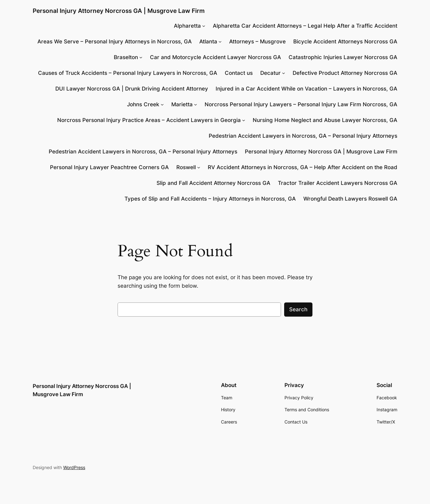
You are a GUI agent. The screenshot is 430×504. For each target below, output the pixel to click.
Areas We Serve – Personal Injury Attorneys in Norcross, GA (115, 42)
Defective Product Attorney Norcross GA (345, 73)
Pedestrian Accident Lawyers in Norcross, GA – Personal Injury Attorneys (303, 136)
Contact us (239, 73)
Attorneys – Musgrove (257, 42)
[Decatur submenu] (284, 73)
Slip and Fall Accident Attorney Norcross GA (213, 183)
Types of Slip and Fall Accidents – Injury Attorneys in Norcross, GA (210, 199)
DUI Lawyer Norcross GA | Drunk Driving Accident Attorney (132, 89)
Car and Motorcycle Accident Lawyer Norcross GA (215, 57)
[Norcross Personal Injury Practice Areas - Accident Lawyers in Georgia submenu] (244, 120)
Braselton (126, 57)
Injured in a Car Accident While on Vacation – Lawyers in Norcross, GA (306, 89)
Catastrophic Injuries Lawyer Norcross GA (343, 57)
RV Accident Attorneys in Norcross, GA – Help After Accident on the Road (303, 167)
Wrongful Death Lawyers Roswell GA (350, 199)
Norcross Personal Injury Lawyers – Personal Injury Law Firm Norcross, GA (301, 104)
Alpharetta (187, 26)
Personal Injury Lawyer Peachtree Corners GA (109, 167)
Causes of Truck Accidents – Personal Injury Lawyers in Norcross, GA (128, 73)
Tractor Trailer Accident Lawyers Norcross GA (338, 183)
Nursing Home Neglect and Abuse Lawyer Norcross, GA (325, 120)
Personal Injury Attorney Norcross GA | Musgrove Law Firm (119, 11)
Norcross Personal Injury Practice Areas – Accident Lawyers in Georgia (149, 120)
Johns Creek (143, 104)
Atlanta (208, 42)
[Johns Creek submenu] (162, 104)
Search (298, 309)
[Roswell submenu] (199, 167)
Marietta (182, 104)
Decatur (270, 73)
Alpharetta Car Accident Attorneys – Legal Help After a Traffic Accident (305, 26)
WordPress (74, 467)
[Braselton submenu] (141, 57)
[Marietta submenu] (196, 104)
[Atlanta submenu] (220, 42)
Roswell (186, 167)
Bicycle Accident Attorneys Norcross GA (345, 42)
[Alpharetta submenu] (204, 26)
